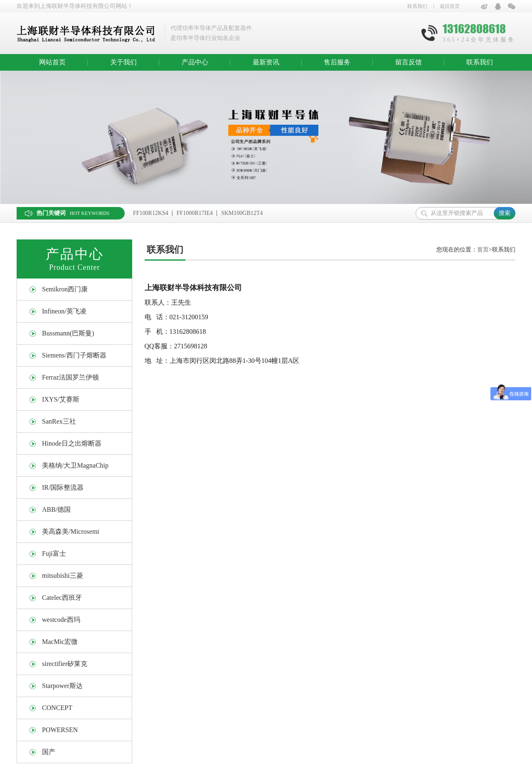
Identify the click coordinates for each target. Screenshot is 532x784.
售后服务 (337, 62)
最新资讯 (266, 62)
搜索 (505, 213)
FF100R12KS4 (151, 213)
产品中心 (195, 62)
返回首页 (450, 6)
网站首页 (52, 62)
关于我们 (123, 62)
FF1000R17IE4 (195, 213)
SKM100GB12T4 (242, 213)
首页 (483, 250)
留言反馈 (409, 62)
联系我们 (417, 6)
